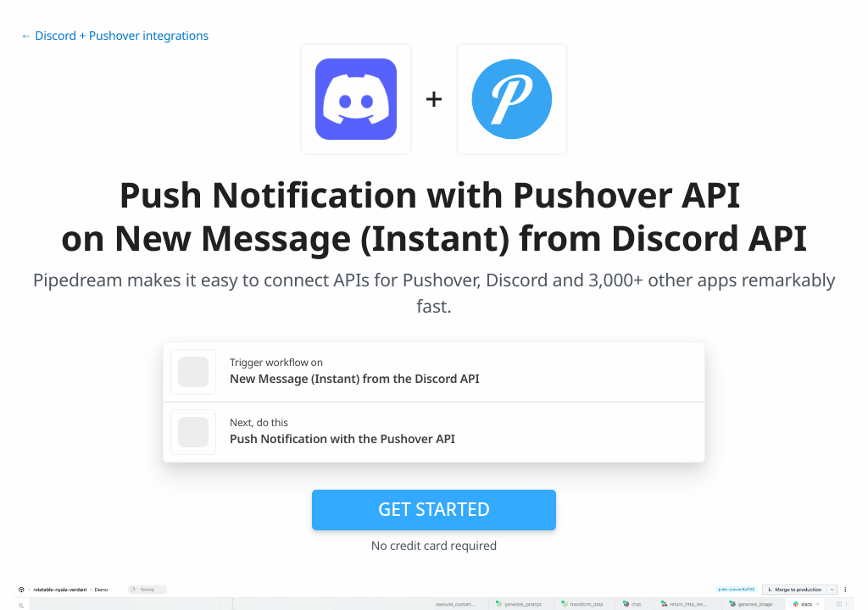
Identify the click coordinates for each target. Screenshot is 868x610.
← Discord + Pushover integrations (114, 36)
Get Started (434, 509)
